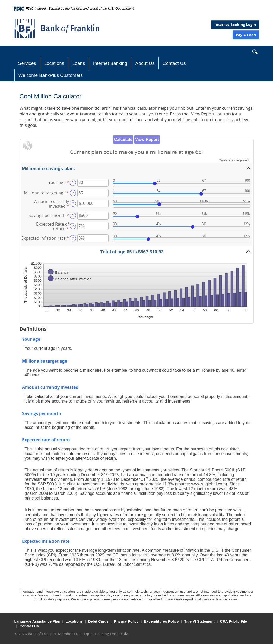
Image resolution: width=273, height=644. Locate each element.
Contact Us (174, 63)
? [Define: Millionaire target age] (73, 193)
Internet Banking (110, 63)
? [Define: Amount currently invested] (73, 203)
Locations (54, 63)
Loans (79, 63)
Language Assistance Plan (37, 621)
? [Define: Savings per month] (73, 216)
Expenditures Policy (161, 621)
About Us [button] (145, 63)
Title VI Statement (199, 621)
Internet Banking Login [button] (235, 25)
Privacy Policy (126, 621)
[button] (255, 53)
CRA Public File (233, 621)
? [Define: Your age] (73, 183)
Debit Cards (99, 621)
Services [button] (27, 63)
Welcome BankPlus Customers (51, 75)
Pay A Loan (246, 35)
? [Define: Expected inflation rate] (73, 238)
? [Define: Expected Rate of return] (73, 226)
